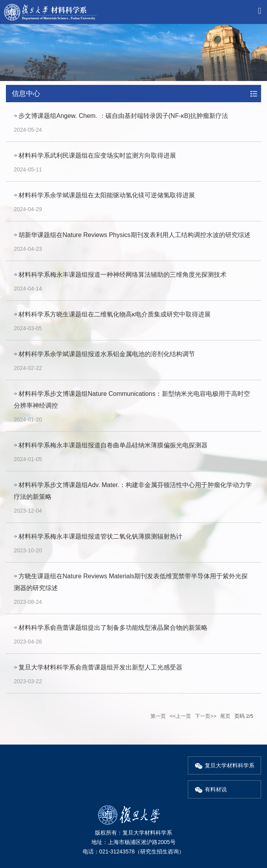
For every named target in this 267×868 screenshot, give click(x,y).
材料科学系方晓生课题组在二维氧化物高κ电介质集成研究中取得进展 (115, 314)
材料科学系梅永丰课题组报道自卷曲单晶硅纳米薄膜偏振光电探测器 (113, 445)
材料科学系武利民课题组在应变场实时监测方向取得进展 (97, 155)
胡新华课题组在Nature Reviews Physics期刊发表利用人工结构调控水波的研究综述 (134, 235)
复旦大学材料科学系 (224, 765)
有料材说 (211, 789)
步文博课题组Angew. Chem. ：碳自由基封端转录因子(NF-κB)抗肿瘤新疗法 (123, 116)
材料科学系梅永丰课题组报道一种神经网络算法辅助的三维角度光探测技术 (122, 275)
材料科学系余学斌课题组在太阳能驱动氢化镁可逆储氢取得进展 (107, 195)
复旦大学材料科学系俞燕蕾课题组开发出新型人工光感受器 (100, 667)
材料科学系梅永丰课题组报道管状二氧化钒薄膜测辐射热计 (100, 536)
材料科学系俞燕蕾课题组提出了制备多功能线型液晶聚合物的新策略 (113, 628)
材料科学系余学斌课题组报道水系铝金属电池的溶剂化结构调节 (107, 354)
